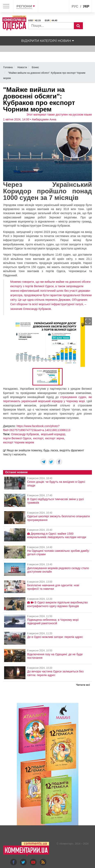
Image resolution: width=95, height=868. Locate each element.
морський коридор (53, 434)
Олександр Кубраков (25, 434)
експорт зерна (55, 438)
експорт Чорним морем (19, 442)
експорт (38, 438)
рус (75, 6)
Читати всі (83, 685)
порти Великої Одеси (17, 438)
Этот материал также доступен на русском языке (59, 115)
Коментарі (66, 844)
